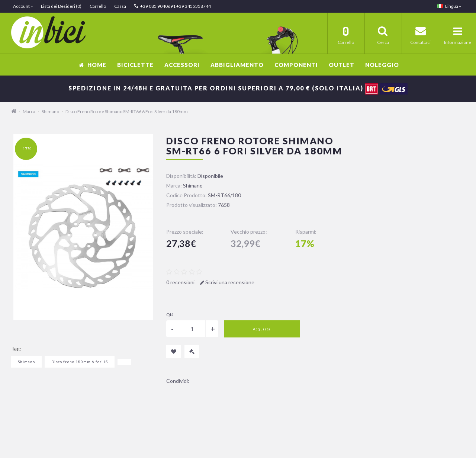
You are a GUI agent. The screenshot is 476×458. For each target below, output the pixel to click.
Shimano (50, 111)
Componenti (296, 65)
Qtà (170, 315)
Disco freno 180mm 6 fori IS (80, 362)
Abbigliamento (237, 65)
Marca (29, 111)
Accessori (182, 65)
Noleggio (382, 65)
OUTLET (342, 65)
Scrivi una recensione (227, 282)
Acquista (262, 329)
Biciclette (135, 65)
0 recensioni (180, 282)
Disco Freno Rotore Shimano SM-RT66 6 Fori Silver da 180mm (127, 111)
